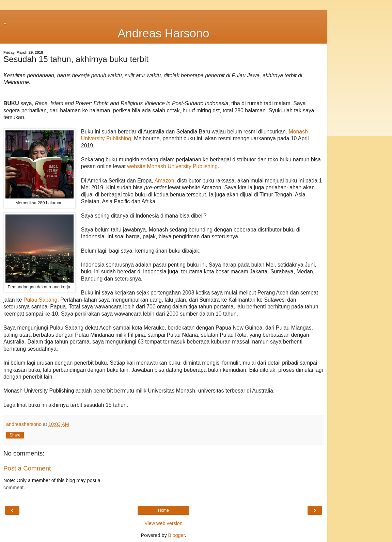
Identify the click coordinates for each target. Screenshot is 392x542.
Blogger (177, 535)
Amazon (164, 181)
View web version (163, 523)
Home (163, 510)
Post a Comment (27, 468)
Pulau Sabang (40, 300)
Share (15, 435)
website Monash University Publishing (172, 166)
